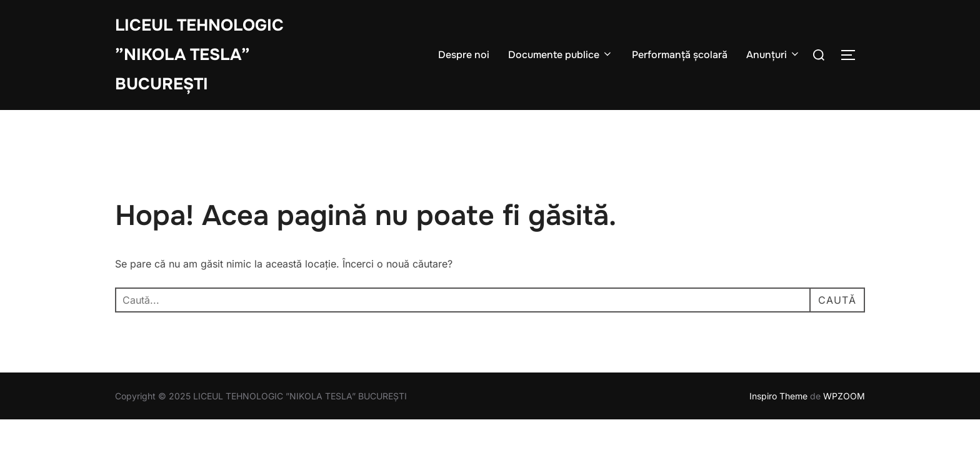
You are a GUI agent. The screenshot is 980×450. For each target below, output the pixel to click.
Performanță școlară (680, 55)
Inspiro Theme (778, 396)
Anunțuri (773, 55)
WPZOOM (844, 396)
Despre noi (464, 55)
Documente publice (561, 55)
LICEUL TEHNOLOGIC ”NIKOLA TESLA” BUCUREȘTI (199, 55)
